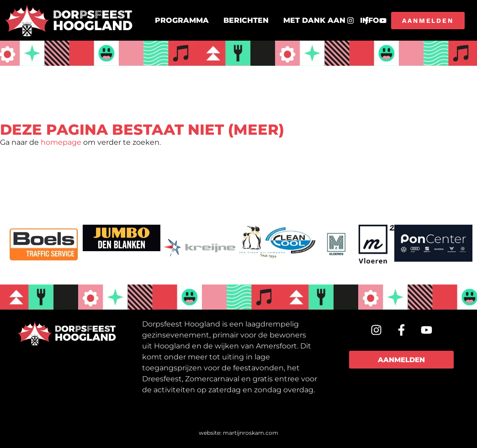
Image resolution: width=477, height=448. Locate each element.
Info (370, 20)
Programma (182, 20)
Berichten (246, 20)
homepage (61, 142)
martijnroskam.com (251, 433)
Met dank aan (314, 20)
